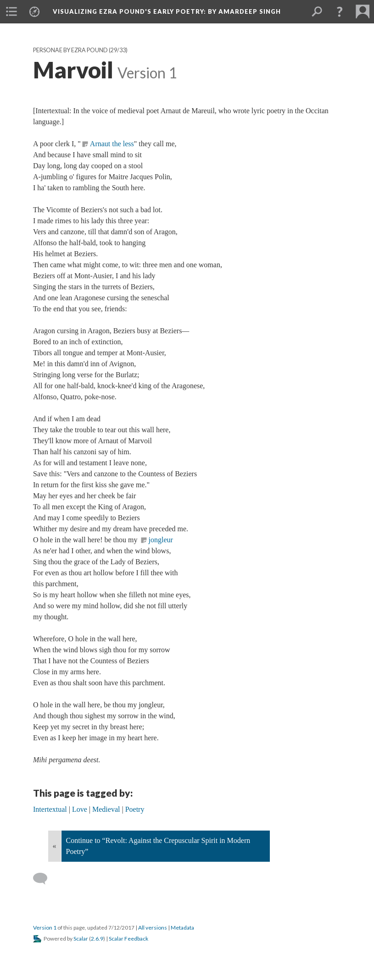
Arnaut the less (112, 144)
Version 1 (45, 928)
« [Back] (55, 846)
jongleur (161, 540)
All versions (153, 928)
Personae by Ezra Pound (70, 50)
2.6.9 (97, 939)
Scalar (81, 939)
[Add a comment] (44, 879)
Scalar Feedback (128, 939)
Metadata (182, 928)
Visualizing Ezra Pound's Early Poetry (167, 11)
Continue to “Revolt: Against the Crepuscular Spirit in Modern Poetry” (158, 846)
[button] (340, 11)
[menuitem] (11, 11)
